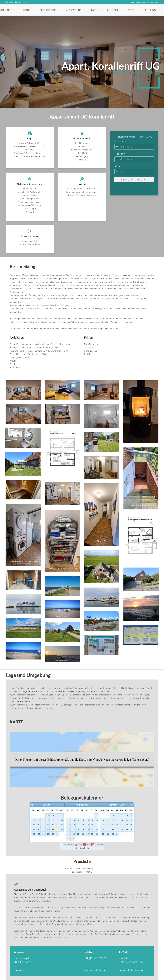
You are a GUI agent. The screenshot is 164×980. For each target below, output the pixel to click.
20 (39, 829)
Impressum (19, 970)
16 (53, 825)
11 (62, 820)
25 (62, 829)
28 (44, 834)
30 (53, 834)
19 (34, 829)
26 (34, 834)
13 (39, 825)
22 (48, 829)
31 (58, 834)
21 (44, 829)
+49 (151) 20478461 (95, 958)
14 (44, 825)
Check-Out (120, 150)
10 (58, 820)
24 (58, 829)
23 (53, 829)
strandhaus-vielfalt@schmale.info (144, 2)
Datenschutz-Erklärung (94, 970)
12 (34, 825)
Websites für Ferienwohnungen (133, 970)
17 (58, 825)
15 (48, 825)
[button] (23, 390)
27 (39, 834)
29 (48, 834)
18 (62, 825)
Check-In (119, 137)
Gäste (117, 162)
